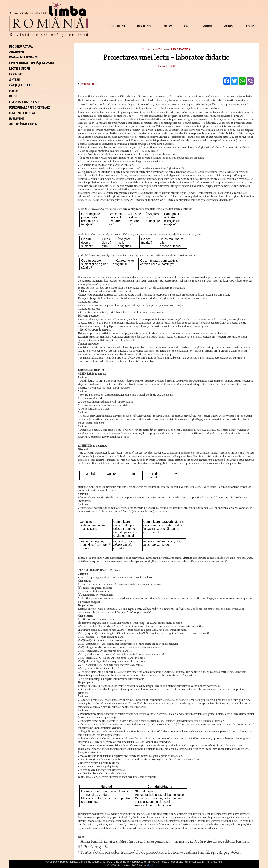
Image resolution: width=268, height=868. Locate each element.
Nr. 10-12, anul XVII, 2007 (155, 50)
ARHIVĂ (168, 26)
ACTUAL (229, 26)
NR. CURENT (118, 26)
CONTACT (252, 26)
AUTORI (208, 26)
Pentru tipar (87, 84)
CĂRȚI (188, 26)
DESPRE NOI (144, 26)
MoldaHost (154, 866)
